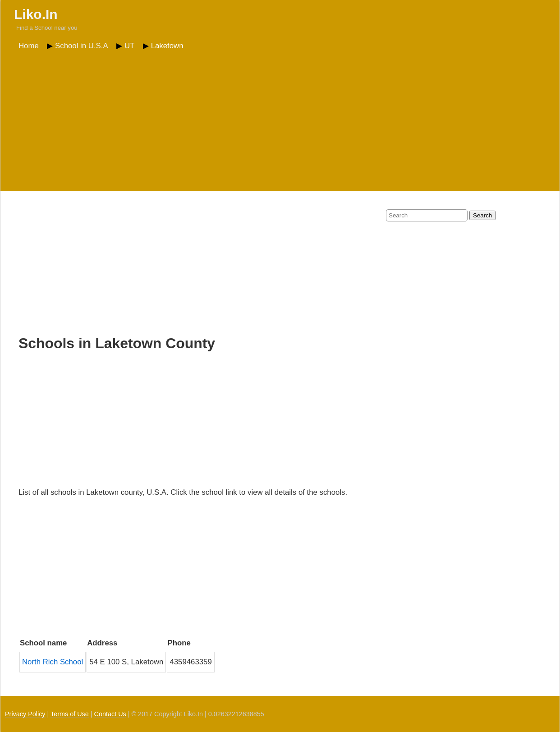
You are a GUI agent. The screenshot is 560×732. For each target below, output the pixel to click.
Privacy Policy (25, 714)
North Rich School (53, 662)
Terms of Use (70, 714)
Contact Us (110, 714)
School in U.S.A (82, 46)
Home (29, 46)
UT (129, 46)
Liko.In (36, 14)
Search (482, 215)
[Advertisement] (280, 121)
